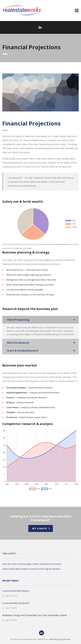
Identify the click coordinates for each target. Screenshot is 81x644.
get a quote (41, 528)
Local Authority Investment (16, 603)
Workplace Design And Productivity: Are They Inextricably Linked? (35, 615)
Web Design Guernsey (60, 639)
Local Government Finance (16, 591)
